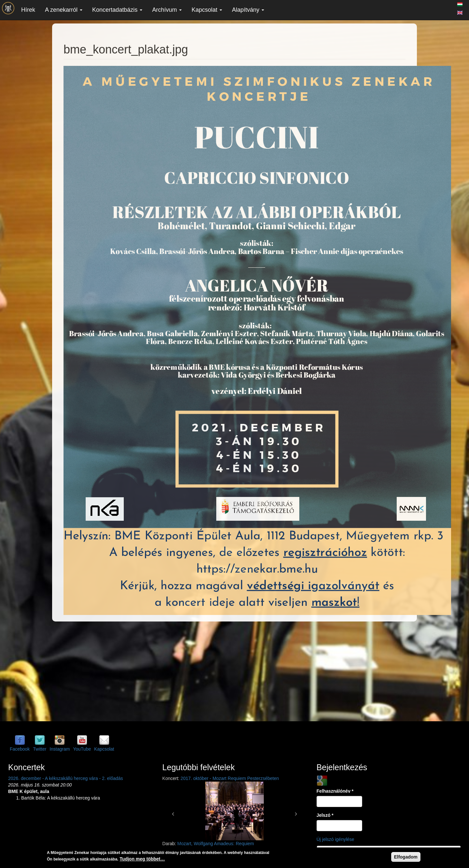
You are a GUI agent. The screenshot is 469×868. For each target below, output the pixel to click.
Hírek (28, 10)
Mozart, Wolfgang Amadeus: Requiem (216, 844)
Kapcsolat (207, 10)
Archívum (167, 10)
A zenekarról (64, 10)
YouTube (82, 749)
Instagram (60, 749)
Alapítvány (248, 10)
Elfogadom (406, 857)
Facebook (20, 749)
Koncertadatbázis (117, 10)
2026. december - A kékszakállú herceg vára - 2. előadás (66, 778)
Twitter (40, 749)
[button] (173, 811)
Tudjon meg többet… (142, 859)
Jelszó (325, 815)
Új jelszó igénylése (335, 839)
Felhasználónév (335, 791)
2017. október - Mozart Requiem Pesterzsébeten (230, 778)
